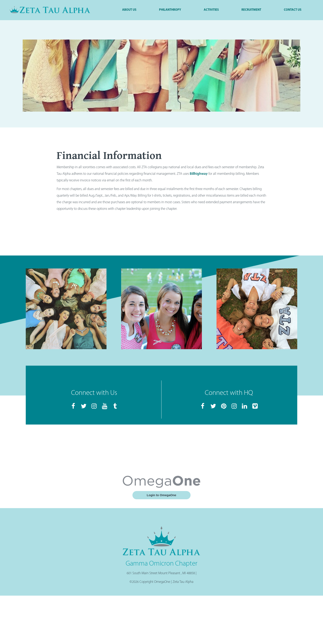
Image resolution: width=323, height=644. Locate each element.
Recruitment (251, 10)
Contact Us (293, 10)
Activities (211, 10)
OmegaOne (162, 582)
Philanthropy (170, 10)
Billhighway (199, 174)
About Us (129, 10)
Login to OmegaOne (161, 495)
